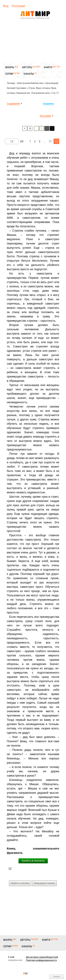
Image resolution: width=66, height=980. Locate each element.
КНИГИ (48, 67)
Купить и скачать (33, 861)
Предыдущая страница (44, 883)
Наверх (57, 976)
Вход (6, 6)
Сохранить (49, 104)
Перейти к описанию (20, 883)
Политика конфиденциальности (41, 960)
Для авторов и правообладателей (42, 957)
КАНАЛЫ (29, 74)
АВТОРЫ (27, 67)
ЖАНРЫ (10, 67)
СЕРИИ (9, 74)
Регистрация (18, 6)
